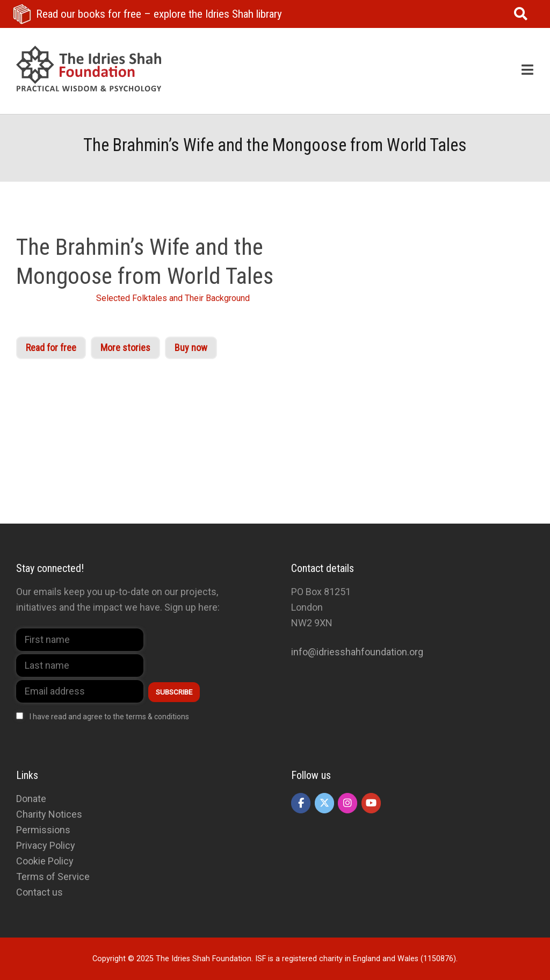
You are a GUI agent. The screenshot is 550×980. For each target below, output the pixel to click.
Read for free (51, 348)
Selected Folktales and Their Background (173, 298)
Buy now (191, 348)
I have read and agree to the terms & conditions (109, 717)
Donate (31, 799)
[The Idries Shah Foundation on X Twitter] (324, 803)
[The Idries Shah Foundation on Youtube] (371, 803)
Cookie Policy (45, 861)
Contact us (39, 892)
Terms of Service (53, 877)
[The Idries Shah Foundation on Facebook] (301, 803)
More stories (125, 348)
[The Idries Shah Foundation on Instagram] (348, 803)
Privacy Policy (46, 845)
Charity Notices (49, 814)
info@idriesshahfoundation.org (357, 652)
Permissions (43, 830)
